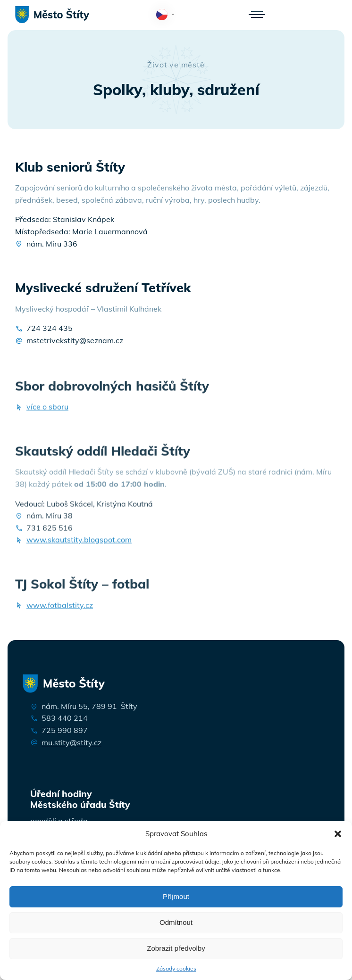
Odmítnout (176, 922)
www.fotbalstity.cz (60, 609)
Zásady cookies (176, 968)
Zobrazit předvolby (176, 948)
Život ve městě (176, 65)
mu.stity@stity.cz (71, 742)
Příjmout (176, 896)
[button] (338, 834)
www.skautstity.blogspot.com (79, 544)
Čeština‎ (167, 15)
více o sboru (47, 411)
